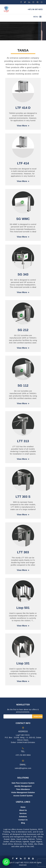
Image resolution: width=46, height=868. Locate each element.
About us (23, 810)
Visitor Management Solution (23, 792)
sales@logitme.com (23, 768)
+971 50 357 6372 (35, 9)
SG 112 (23, 386)
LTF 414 (23, 163)
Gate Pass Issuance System (23, 783)
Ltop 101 (23, 663)
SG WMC (23, 219)
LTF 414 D (23, 108)
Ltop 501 (23, 608)
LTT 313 (23, 441)
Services (23, 813)
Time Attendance (23, 789)
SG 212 (23, 330)
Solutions (23, 817)
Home (23, 807)
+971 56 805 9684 (23, 755)
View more (22, 126)
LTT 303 (23, 552)
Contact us (23, 820)
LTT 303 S (23, 497)
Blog (23, 823)
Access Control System (23, 796)
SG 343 (23, 274)
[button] (36, 17)
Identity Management (23, 786)
